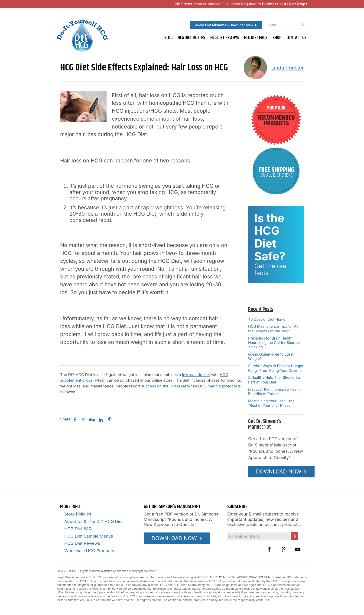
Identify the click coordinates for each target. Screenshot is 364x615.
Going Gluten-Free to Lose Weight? (270, 357)
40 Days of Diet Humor (267, 319)
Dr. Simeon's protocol (218, 386)
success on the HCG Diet (164, 386)
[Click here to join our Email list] (294, 536)
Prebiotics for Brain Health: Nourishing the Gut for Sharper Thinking (274, 343)
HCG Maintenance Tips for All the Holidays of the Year (273, 329)
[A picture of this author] (255, 68)
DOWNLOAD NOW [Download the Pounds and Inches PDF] (281, 471)
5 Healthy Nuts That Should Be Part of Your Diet (274, 380)
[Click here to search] (302, 25)
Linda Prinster (288, 68)
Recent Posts (261, 309)
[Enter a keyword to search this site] (286, 25)
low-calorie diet (196, 375)
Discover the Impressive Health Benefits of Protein (275, 392)
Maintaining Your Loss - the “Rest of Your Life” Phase (271, 403)
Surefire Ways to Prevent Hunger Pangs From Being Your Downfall (276, 368)
